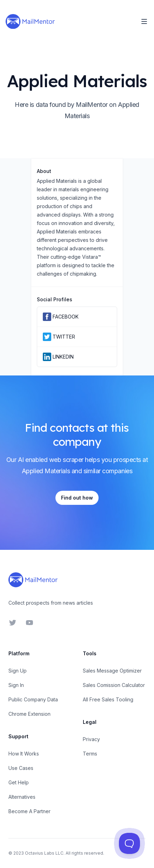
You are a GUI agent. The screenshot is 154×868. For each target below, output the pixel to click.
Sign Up (18, 671)
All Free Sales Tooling (108, 699)
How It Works (24, 754)
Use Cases (21, 768)
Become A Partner (29, 811)
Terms (90, 754)
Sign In (16, 685)
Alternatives (22, 797)
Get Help (19, 782)
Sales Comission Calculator (114, 685)
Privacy (91, 739)
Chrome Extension (29, 714)
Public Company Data (33, 699)
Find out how (77, 498)
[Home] (30, 21)
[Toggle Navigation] (144, 21)
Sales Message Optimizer (112, 671)
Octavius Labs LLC (44, 853)
